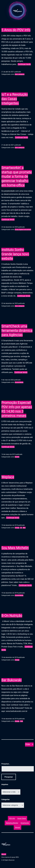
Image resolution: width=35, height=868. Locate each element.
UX (21, 528)
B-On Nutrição (12, 616)
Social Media (19, 382)
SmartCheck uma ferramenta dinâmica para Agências (17, 331)
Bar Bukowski (12, 680)
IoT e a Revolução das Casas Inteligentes (15, 99)
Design (17, 528)
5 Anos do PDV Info (16, 30)
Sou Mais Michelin (15, 548)
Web (24, 528)
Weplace (8, 477)
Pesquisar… (6, 764)
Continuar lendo (24, 64)
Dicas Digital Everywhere (23, 230)
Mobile (17, 457)
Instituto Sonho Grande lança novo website (15, 254)
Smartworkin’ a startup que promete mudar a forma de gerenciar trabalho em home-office (17, 176)
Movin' (4, 854)
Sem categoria (20, 74)
